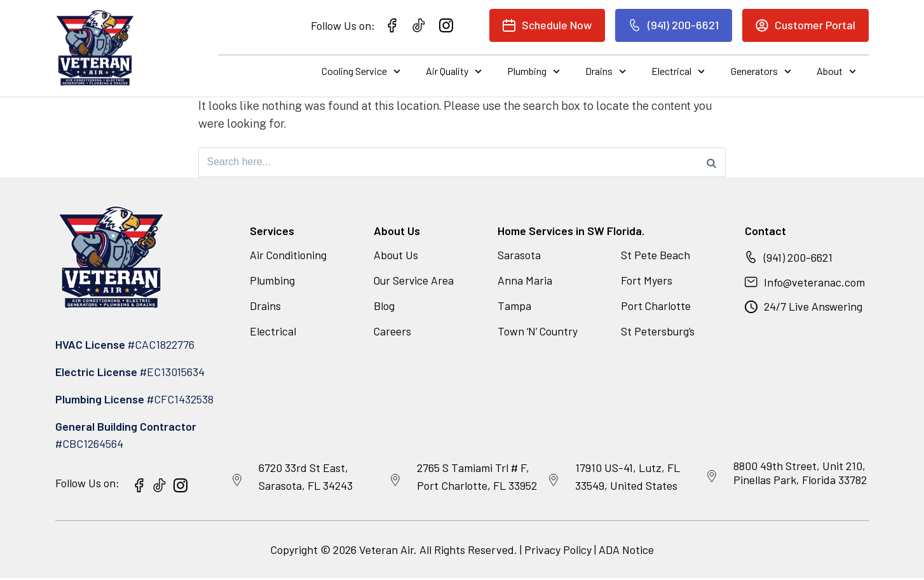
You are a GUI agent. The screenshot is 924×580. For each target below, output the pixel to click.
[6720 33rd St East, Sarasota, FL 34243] (237, 482)
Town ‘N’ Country (539, 333)
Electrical (678, 71)
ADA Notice (626, 551)
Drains (606, 71)
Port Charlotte (656, 307)
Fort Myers (647, 282)
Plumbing (533, 71)
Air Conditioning (289, 257)
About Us (396, 257)
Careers (393, 333)
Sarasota (519, 257)
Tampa (514, 307)
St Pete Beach (656, 257)
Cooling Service (361, 71)
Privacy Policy (558, 551)
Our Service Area (415, 282)
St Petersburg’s (658, 333)
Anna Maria (525, 282)
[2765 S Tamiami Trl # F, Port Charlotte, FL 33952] (395, 482)
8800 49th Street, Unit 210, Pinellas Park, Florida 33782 (800, 475)
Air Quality (454, 71)
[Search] (711, 163)
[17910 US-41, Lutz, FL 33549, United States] (554, 482)
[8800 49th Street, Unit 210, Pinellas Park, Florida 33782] (712, 478)
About (836, 71)
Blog (384, 307)
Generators (761, 71)
